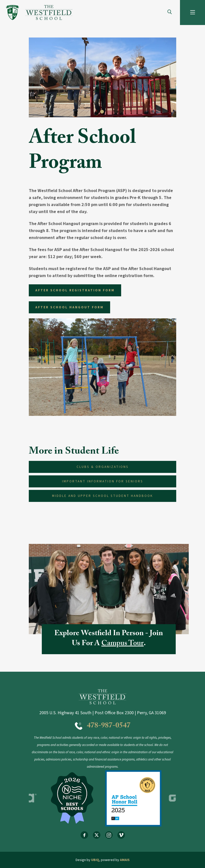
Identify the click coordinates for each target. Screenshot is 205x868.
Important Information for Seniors (103, 481)
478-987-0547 (109, 726)
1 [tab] (103, 112)
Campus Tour (123, 644)
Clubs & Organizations (103, 467)
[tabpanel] (102, 77)
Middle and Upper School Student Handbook (102, 496)
